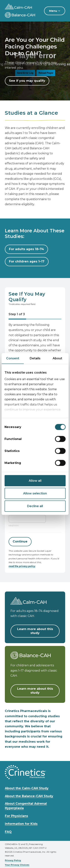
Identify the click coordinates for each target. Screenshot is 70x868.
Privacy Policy (13, 860)
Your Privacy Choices (17, 865)
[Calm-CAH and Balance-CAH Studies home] (23, 7)
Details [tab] (35, 358)
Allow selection (35, 493)
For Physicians (16, 816)
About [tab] (57, 358)
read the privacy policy (22, 566)
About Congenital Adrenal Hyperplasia (26, 806)
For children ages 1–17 (27, 261)
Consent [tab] (13, 358)
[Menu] (55, 11)
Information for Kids (21, 824)
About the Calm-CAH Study (27, 788)
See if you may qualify (27, 81)
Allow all (35, 481)
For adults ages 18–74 (26, 249)
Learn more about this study (35, 631)
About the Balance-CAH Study (29, 796)
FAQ (8, 832)
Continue (20, 541)
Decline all (35, 506)
